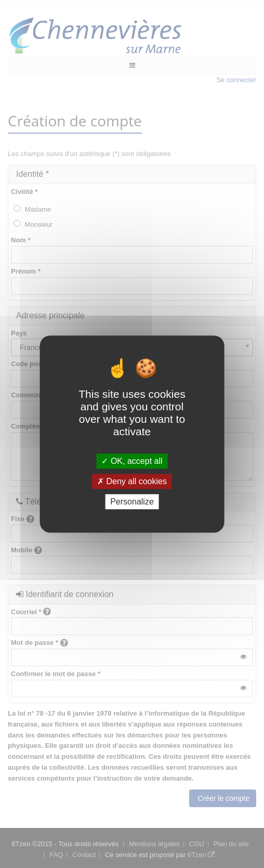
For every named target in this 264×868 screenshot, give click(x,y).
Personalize (132, 502)
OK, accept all (132, 461)
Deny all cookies (132, 481)
